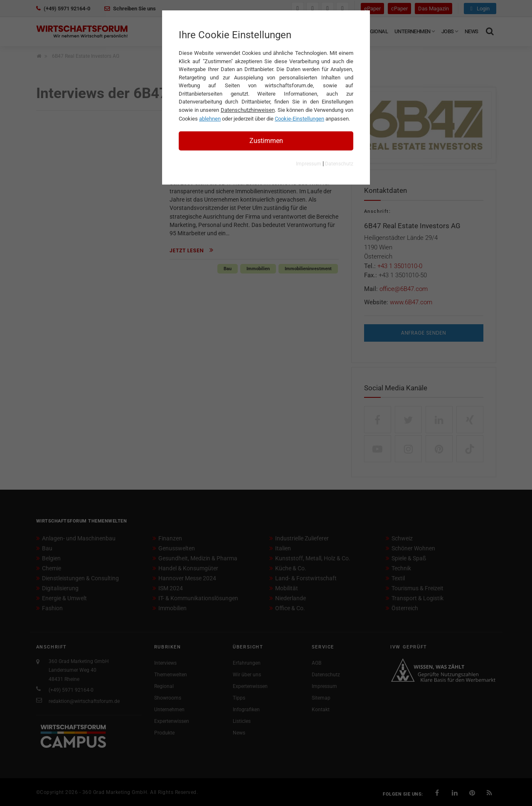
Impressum (309, 164)
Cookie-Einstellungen (299, 119)
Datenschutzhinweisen (248, 110)
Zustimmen (266, 141)
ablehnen (210, 119)
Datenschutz (339, 164)
